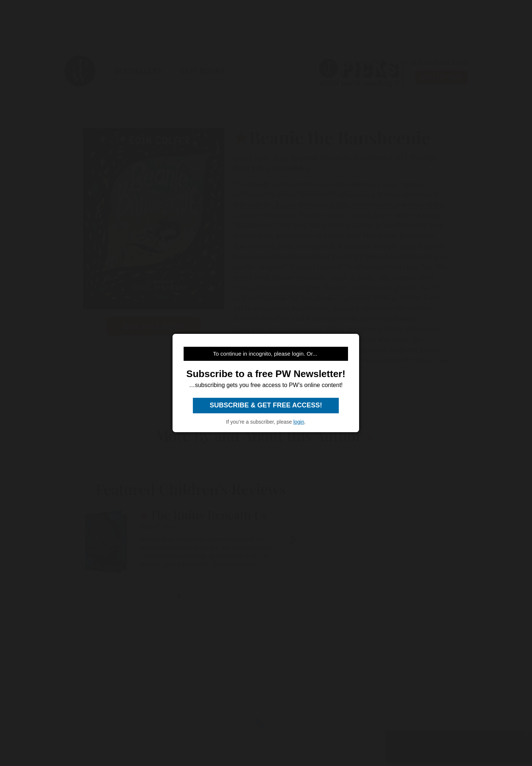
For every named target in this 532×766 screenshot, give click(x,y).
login (299, 422)
